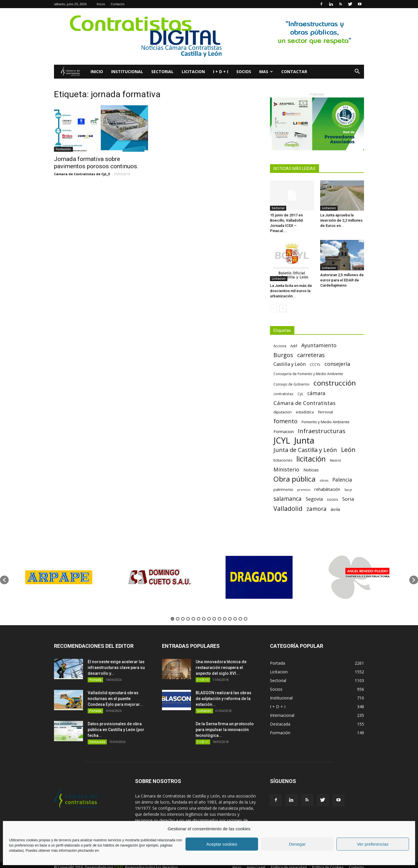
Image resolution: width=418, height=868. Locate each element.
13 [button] (235, 619)
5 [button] (193, 619)
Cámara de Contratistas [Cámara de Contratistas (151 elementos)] (305, 403)
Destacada (97, 742)
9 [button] (214, 619)
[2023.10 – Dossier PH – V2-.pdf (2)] (317, 124)
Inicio (101, 4)
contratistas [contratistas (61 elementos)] (283, 394)
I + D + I (221, 72)
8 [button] (209, 619)
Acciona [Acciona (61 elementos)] (280, 346)
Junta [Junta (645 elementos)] (304, 441)
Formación (63, 149)
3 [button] (183, 619)
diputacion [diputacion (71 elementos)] (283, 412)
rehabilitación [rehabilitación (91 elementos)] (327, 489)
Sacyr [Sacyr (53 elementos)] (348, 490)
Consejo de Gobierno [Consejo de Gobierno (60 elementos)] (291, 384)
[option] (59, 577)
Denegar (297, 844)
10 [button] (219, 619)
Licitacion (193, 72)
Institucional (127, 72)
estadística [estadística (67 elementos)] (305, 412)
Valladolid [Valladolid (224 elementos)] (288, 508)
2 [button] (178, 619)
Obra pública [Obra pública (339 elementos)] (294, 479)
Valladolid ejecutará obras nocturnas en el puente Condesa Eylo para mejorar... (115, 699)
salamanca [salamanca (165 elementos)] (288, 499)
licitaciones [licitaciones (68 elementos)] (283, 460)
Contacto (118, 4)
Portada (95, 680)
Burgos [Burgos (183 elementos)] (283, 355)
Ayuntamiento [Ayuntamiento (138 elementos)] (319, 345)
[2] (209, 36)
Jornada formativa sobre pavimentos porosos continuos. (96, 163)
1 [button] (172, 619)
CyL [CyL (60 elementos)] (300, 394)
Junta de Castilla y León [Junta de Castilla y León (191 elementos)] (305, 450)
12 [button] (230, 619)
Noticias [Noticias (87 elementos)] (311, 470)
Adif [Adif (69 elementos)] (294, 346)
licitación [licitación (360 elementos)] (311, 459)
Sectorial (162, 72)
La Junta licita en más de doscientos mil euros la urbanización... (291, 291)
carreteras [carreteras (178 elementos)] (311, 355)
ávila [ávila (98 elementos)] (335, 509)
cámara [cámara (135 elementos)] (316, 393)
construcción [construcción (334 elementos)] (335, 383)
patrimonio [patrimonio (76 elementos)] (283, 489)
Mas (266, 72)
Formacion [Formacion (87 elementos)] (284, 432)
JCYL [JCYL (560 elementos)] (282, 441)
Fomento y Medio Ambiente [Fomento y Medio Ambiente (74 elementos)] (326, 422)
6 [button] (199, 619)
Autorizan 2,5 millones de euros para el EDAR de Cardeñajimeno (342, 280)
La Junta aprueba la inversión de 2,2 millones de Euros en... (341, 220)
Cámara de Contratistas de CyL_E (82, 174)
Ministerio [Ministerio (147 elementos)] (286, 469)
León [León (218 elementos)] (348, 450)
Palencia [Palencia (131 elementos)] (342, 480)
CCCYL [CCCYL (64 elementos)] (315, 365)
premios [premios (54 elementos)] (304, 490)
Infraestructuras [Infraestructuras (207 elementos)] (322, 431)
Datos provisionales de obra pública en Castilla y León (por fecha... (116, 730)
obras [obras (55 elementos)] (324, 480)
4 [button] (188, 619)
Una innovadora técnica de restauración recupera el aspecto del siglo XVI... (221, 668)
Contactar (294, 72)
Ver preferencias (373, 844)
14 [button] (240, 619)
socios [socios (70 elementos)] (333, 499)
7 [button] (204, 619)
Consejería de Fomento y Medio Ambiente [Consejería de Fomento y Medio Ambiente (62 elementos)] (308, 374)
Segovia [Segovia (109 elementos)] (314, 499)
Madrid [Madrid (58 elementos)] (335, 460)
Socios (244, 72)
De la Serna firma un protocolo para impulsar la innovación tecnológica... (225, 730)
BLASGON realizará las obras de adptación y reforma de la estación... (224, 699)
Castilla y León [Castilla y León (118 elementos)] (290, 364)
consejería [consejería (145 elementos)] (337, 364)
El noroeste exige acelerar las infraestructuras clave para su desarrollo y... (116, 668)
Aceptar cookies (222, 844)
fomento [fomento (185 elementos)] (285, 421)
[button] (357, 72)
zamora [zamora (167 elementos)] (317, 509)
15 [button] (246, 619)
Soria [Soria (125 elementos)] (348, 499)
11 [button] (225, 619)
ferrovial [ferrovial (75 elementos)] (325, 412)
